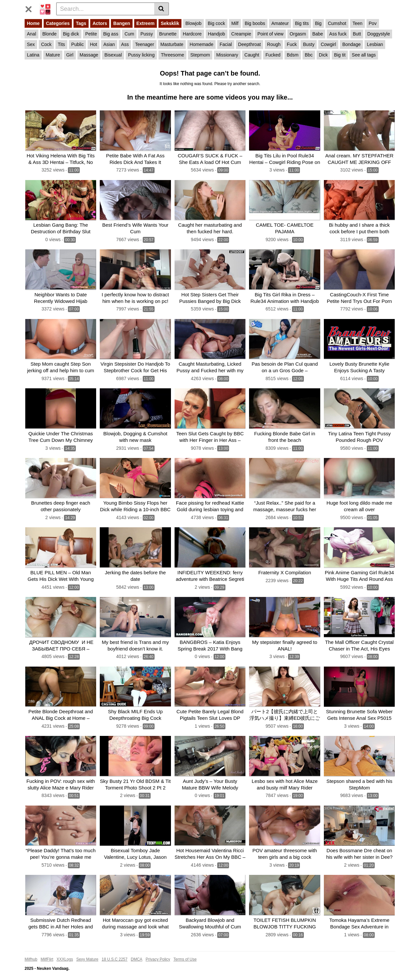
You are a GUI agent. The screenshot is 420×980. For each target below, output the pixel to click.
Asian (109, 44)
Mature (53, 55)
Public (77, 44)
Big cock (216, 23)
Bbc (309, 55)
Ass (125, 44)
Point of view (270, 34)
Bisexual (113, 55)
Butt (357, 34)
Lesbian (375, 44)
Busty (309, 44)
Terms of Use (185, 953)
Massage (89, 55)
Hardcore (192, 34)
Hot (94, 44)
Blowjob (193, 23)
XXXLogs (65, 953)
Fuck (292, 44)
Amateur (280, 23)
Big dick (71, 34)
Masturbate (172, 44)
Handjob (217, 34)
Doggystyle (378, 34)
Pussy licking (141, 55)
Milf (235, 23)
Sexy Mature (87, 953)
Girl (70, 55)
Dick (323, 55)
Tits (61, 44)
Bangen (122, 23)
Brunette (168, 34)
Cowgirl (328, 44)
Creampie (241, 34)
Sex (31, 44)
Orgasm (298, 34)
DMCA (136, 953)
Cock (46, 44)
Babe (318, 34)
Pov (373, 23)
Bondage (351, 44)
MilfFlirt (47, 953)
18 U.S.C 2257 (115, 953)
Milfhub (31, 953)
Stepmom (200, 55)
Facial (226, 44)
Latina (33, 55)
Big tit (340, 55)
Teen (357, 23)
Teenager (144, 44)
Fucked (273, 55)
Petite (91, 34)
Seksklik (170, 23)
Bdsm (293, 55)
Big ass (111, 34)
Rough (274, 44)
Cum (129, 34)
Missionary (227, 55)
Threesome (172, 55)
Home (33, 23)
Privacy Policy (158, 953)
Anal (31, 34)
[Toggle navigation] (31, 8)
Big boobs (255, 23)
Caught (252, 55)
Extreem (146, 23)
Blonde (50, 34)
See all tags (364, 55)
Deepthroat (250, 44)
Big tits (302, 23)
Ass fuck (338, 34)
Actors (100, 23)
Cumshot (337, 23)
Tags (81, 23)
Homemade (201, 44)
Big (318, 23)
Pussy (147, 34)
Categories (58, 23)
